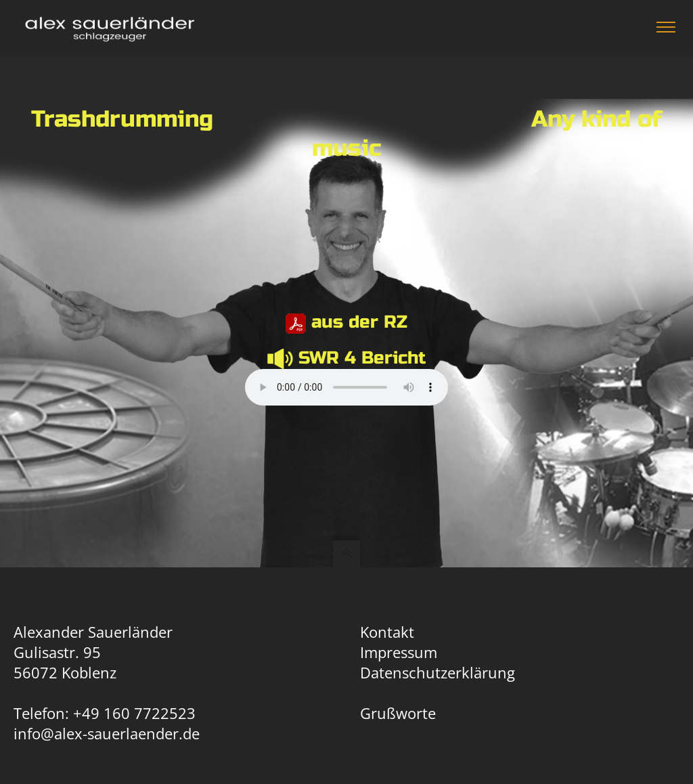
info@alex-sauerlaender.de (107, 733)
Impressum (399, 652)
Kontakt (387, 632)
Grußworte (398, 713)
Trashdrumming (122, 119)
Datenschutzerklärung (438, 672)
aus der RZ (359, 322)
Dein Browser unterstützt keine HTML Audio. (346, 387)
